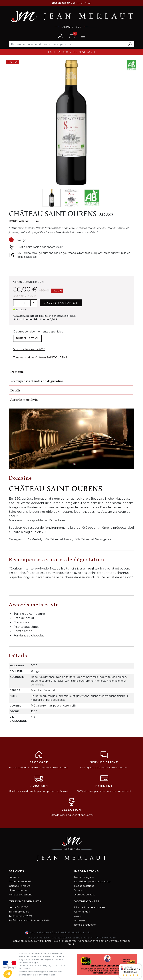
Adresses (80, 920)
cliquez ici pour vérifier (104, 933)
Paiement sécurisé (20, 882)
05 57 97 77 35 (108, 938)
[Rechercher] (72, 44)
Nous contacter (18, 890)
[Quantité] (25, 303)
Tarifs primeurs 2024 (21, 916)
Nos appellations (84, 886)
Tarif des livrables (19, 912)
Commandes (82, 912)
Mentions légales (84, 877)
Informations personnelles (90, 907)
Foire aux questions (20, 895)
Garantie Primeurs (19, 886)
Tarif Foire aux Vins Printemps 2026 (29, 920)
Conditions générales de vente (92, 882)
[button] (8, 974)
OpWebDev (116, 941)
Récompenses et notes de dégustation (37, 381)
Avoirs (78, 916)
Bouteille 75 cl (27, 338)
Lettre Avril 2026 (18, 907)
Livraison (14, 877)
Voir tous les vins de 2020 (29, 349)
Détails (15, 391)
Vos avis (79, 890)
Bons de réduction (85, 925)
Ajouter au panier (61, 303)
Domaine (17, 372)
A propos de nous (85, 895)
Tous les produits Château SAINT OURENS (40, 358)
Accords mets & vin (24, 400)
